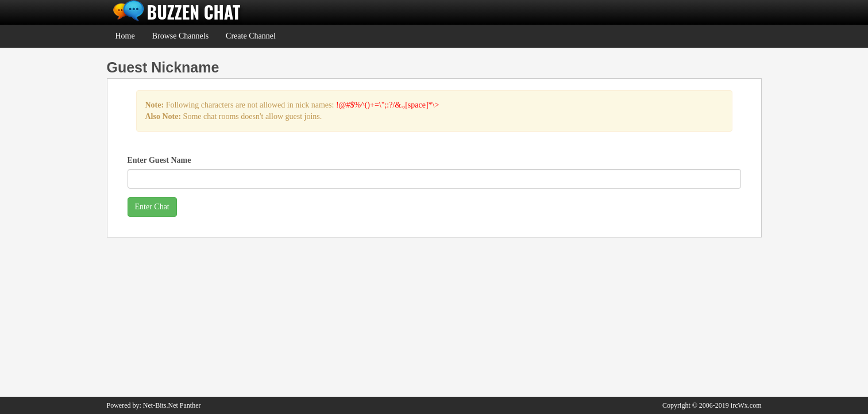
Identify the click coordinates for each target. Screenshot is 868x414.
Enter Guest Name (159, 160)
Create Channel (251, 36)
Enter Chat (152, 207)
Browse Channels (180, 36)
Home (125, 36)
